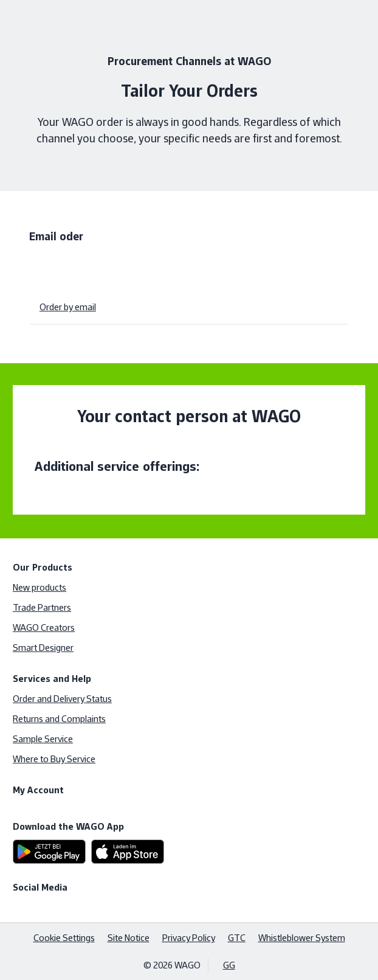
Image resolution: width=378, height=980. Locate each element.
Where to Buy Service (54, 759)
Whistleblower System (302, 938)
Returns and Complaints (59, 719)
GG (229, 965)
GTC (237, 938)
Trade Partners (42, 607)
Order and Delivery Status (62, 699)
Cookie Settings (64, 938)
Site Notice (129, 938)
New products (40, 587)
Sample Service (43, 739)
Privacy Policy (189, 938)
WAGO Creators (44, 627)
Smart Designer (43, 648)
